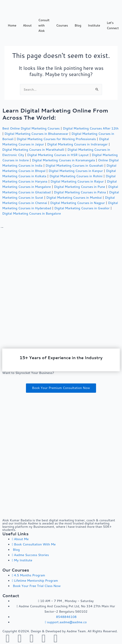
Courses (62, 25)
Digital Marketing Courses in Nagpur (78, 203)
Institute (94, 25)
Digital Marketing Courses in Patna (80, 192)
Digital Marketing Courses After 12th (91, 128)
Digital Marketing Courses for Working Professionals (56, 139)
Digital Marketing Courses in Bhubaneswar (36, 134)
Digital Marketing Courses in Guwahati (74, 165)
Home (12, 25)
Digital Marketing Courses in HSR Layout (58, 155)
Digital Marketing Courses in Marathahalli (33, 150)
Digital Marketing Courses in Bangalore (31, 213)
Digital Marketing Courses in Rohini (76, 176)
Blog (78, 25)
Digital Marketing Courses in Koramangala (63, 160)
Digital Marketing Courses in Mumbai (74, 197)
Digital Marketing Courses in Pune (79, 187)
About (27, 25)
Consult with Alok (44, 25)
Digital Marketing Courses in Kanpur (76, 171)
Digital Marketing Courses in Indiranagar (77, 144)
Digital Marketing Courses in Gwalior (82, 208)
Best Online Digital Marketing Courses (31, 128)
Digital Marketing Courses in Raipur (77, 181)
